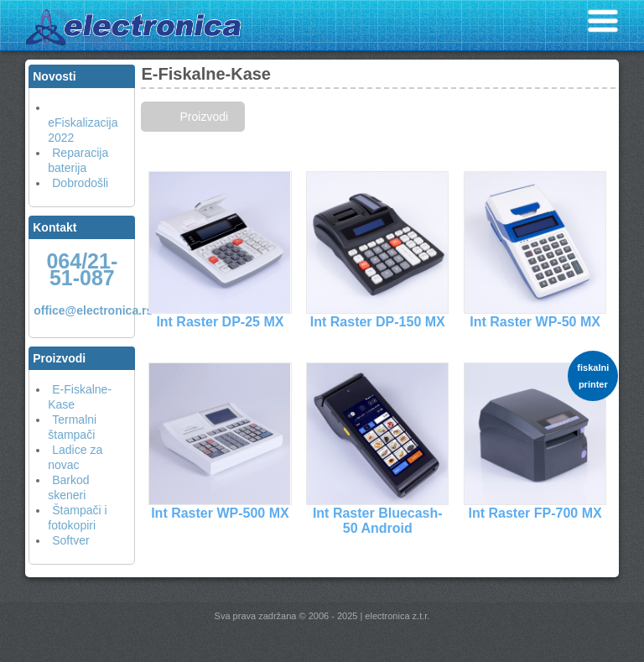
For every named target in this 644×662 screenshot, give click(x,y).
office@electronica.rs (93, 310)
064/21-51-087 (82, 269)
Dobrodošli (80, 183)
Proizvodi (204, 117)
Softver (70, 540)
